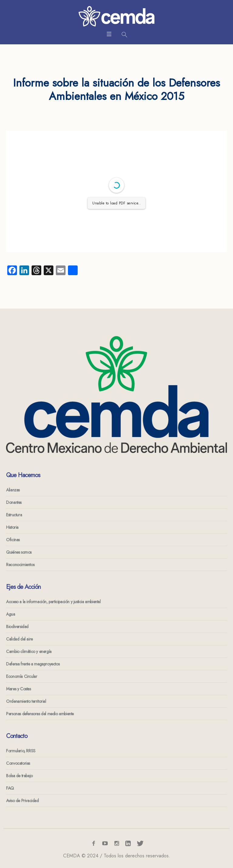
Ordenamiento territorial (26, 701)
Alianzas (13, 490)
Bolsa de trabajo (19, 776)
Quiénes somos (19, 552)
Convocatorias (18, 763)
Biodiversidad (17, 627)
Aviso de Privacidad (22, 801)
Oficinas (13, 540)
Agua (10, 614)
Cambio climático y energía (29, 651)
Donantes (14, 502)
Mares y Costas (18, 689)
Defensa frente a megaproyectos (33, 664)
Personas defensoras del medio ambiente (40, 714)
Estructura (14, 515)
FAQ (10, 788)
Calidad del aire (19, 639)
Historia (12, 527)
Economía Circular (22, 676)
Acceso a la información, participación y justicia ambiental (53, 602)
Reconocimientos (20, 565)
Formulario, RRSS (21, 751)
